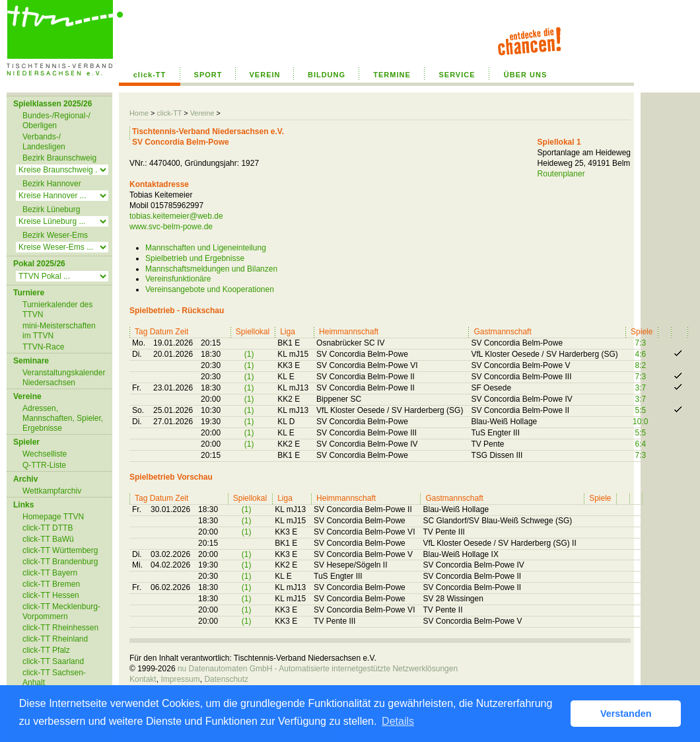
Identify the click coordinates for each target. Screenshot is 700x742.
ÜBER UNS (525, 75)
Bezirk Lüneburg (51, 209)
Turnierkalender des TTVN (57, 310)
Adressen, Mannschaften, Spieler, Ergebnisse (63, 418)
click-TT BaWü (48, 539)
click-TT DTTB (48, 528)
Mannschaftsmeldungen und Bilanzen (211, 269)
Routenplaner (561, 174)
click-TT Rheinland (55, 639)
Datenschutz (226, 679)
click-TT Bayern (50, 573)
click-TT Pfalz (46, 650)
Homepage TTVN (53, 517)
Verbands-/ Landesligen (44, 142)
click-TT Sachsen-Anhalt (54, 678)
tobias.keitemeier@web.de (176, 216)
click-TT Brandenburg (60, 562)
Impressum (180, 679)
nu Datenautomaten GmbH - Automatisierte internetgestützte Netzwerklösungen (318, 669)
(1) (249, 354)
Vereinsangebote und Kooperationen (210, 289)
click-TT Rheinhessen (60, 628)
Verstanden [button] (626, 714)
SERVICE (457, 75)
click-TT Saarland (53, 661)
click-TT (150, 75)
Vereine (202, 113)
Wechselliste (45, 454)
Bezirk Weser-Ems (55, 235)
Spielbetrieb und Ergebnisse (195, 258)
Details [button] (398, 721)
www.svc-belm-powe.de (171, 227)
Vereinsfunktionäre (178, 279)
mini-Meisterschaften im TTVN (59, 331)
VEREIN (265, 75)
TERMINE (392, 75)
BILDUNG (327, 75)
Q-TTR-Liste (44, 465)
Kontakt (143, 679)
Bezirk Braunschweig (59, 158)
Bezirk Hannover (52, 184)
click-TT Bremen (51, 584)
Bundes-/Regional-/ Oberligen (56, 121)
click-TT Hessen (51, 595)
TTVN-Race (43, 347)
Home (139, 113)
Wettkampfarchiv (52, 491)
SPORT (208, 75)
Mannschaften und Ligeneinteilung (206, 248)
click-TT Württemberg (60, 550)
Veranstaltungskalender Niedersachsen (64, 378)
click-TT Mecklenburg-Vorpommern (61, 612)
